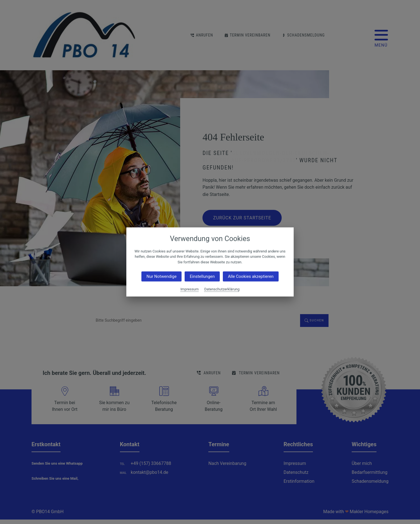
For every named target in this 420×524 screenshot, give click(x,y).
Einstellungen (202, 276)
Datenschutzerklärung (222, 289)
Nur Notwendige (161, 276)
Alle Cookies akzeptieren (251, 276)
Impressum (190, 289)
